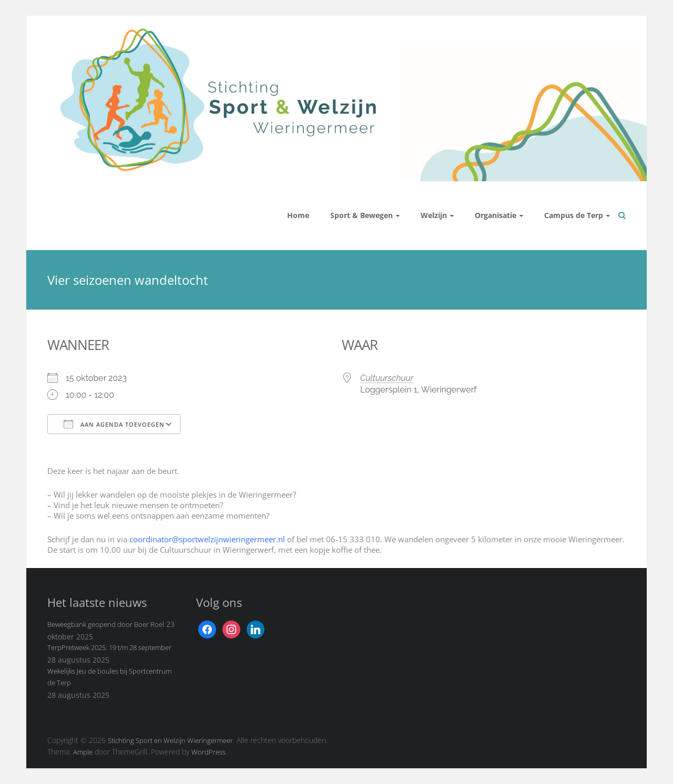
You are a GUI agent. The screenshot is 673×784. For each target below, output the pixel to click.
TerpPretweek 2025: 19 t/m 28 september (109, 647)
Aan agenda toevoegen (114, 424)
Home (298, 215)
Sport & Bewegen (361, 215)
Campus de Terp (574, 215)
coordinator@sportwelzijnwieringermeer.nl (207, 539)
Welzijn (434, 215)
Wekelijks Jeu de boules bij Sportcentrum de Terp (109, 677)
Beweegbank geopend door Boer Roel (106, 624)
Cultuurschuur (387, 378)
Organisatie (496, 215)
